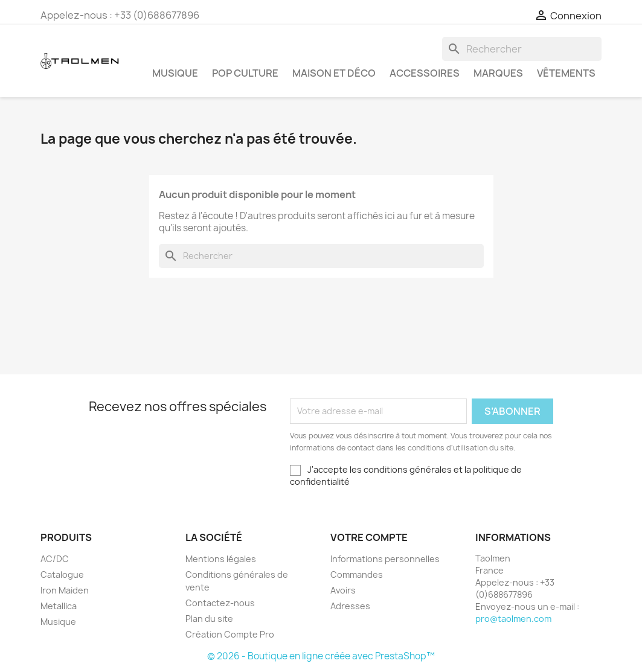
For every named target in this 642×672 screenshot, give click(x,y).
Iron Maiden (65, 590)
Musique (175, 73)
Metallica (59, 606)
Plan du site (209, 619)
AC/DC (55, 559)
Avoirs (343, 590)
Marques (498, 73)
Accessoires (425, 73)
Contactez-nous (220, 603)
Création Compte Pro (230, 634)
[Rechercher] (522, 49)
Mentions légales (221, 559)
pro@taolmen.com (513, 619)
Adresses (350, 606)
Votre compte (369, 537)
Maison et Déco (334, 73)
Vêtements (566, 73)
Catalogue (62, 574)
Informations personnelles (385, 559)
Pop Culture (245, 73)
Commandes (357, 574)
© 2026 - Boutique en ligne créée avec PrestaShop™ (321, 656)
